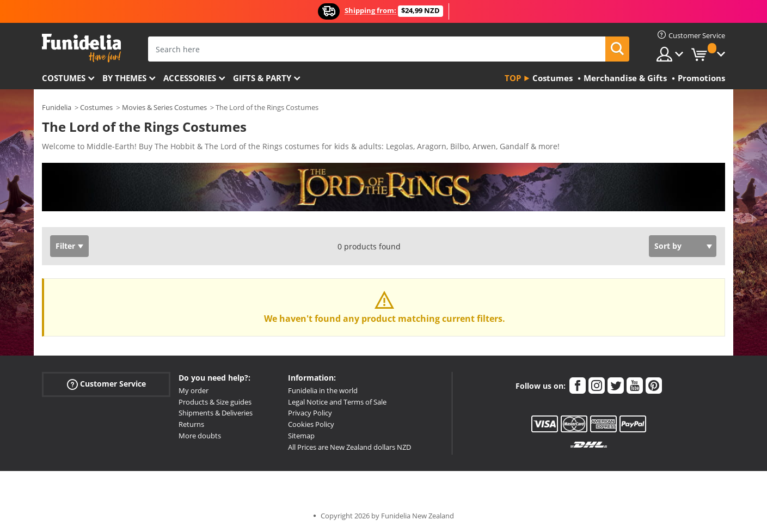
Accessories (190, 78)
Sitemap (301, 436)
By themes (124, 78)
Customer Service (106, 384)
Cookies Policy (311, 424)
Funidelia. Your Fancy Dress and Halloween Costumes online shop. (81, 48)
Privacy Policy (310, 413)
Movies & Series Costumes (164, 107)
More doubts (200, 436)
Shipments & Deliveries (216, 413)
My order (194, 390)
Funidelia (57, 107)
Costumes (64, 78)
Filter (65, 246)
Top (513, 78)
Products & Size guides (215, 402)
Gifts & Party (262, 78)
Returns (191, 424)
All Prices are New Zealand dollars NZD (349, 447)
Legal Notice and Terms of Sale (337, 402)
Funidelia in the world (323, 390)
